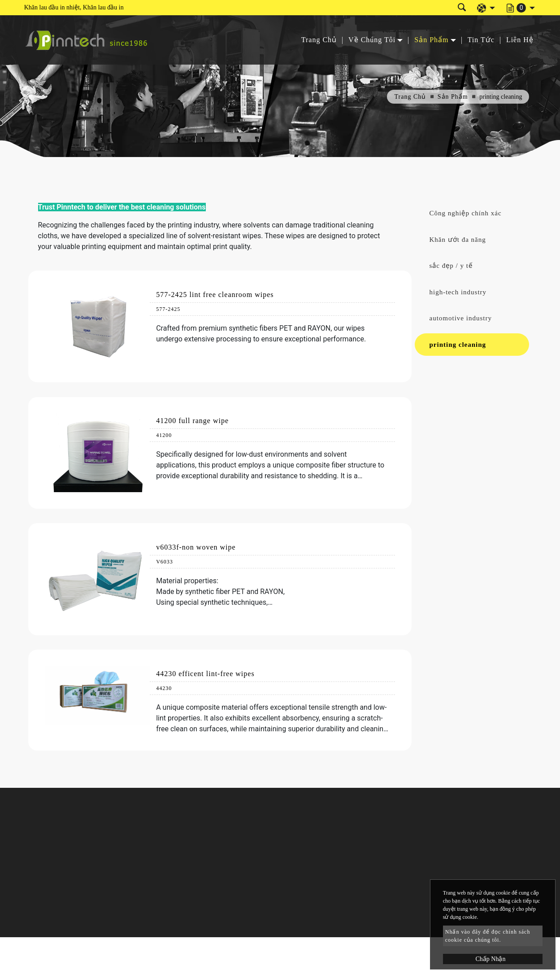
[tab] (472, 213)
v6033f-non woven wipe (196, 547)
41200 (164, 435)
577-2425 (168, 309)
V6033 (165, 562)
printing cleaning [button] (458, 345)
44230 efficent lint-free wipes (205, 674)
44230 (164, 688)
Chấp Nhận (491, 959)
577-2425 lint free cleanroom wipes (215, 295)
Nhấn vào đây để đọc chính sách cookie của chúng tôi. (488, 936)
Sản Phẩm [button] (431, 40)
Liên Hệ (520, 40)
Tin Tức (481, 40)
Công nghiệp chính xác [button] (466, 213)
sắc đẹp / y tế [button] (451, 266)
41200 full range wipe (192, 421)
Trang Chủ (319, 40)
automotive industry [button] (461, 318)
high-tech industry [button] (458, 292)
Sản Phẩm (453, 97)
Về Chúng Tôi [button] (372, 40)
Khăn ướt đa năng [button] (458, 240)
